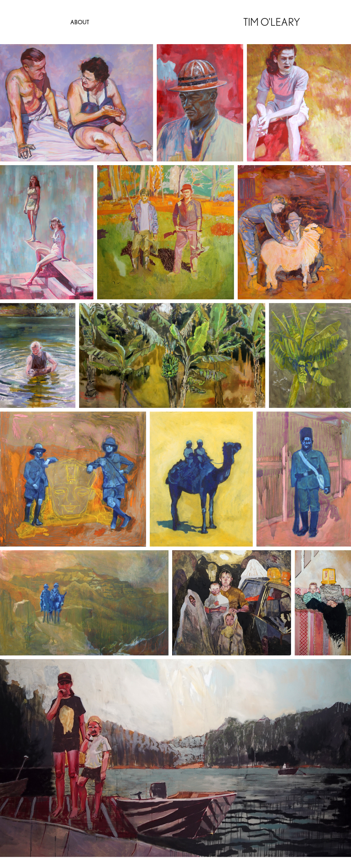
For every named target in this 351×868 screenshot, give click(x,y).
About (80, 22)
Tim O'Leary (272, 22)
